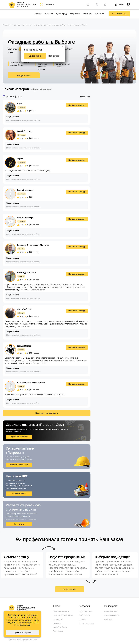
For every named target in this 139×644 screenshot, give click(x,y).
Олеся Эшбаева (24, 309)
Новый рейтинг (60, 627)
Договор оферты (112, 615)
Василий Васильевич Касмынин (31, 383)
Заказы (38, 13)
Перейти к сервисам (19, 437)
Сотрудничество (86, 623)
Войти (119, 5)
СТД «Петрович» (86, 611)
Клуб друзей (84, 615)
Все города (58, 631)
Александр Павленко (26, 272)
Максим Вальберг (25, 218)
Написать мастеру (77, 105)
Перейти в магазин (19, 465)
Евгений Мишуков (25, 190)
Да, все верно (35, 56)
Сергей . (21, 159)
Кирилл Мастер (24, 346)
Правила (108, 619)
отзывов (34, 111)
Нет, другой (54, 56)
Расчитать (19, 524)
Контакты (99, 13)
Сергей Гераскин (25, 131)
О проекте (75, 13)
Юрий (20, 104)
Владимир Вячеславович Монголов (33, 245)
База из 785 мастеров (63, 615)
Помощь (87, 13)
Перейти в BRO (19, 494)
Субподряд (61, 13)
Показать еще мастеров (46, 413)
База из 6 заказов (61, 611)
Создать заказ (24, 75)
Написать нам (111, 611)
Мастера (49, 13)
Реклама (82, 619)
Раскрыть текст (38, 290)
